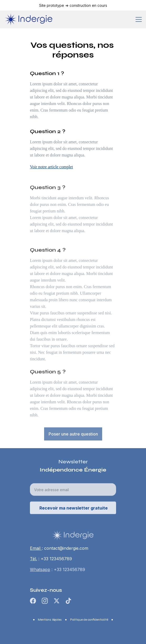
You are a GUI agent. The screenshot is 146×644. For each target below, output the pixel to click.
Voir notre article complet (51, 167)
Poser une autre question (73, 434)
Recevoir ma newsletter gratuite (74, 509)
